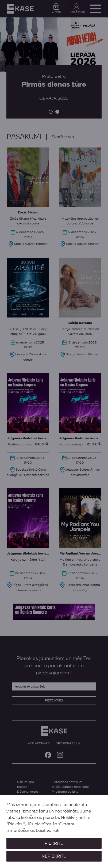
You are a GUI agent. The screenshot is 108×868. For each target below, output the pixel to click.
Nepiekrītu (54, 856)
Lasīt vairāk (47, 830)
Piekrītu (54, 843)
